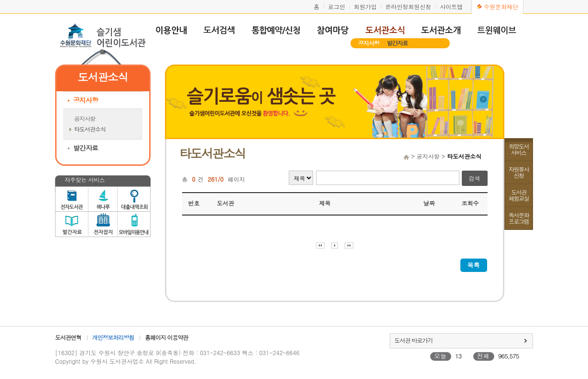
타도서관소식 (90, 129)
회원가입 (365, 6)
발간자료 (397, 43)
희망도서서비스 (519, 149)
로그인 (337, 6)
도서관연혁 (68, 337)
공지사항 (369, 43)
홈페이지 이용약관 (166, 337)
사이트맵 (451, 6)
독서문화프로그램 (519, 218)
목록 (474, 265)
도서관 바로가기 (414, 340)
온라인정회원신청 (408, 6)
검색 (475, 178)
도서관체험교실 (519, 195)
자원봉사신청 (519, 172)
